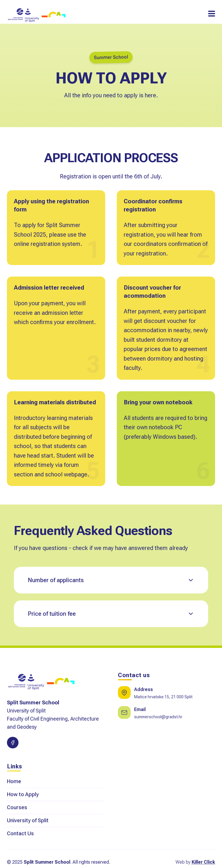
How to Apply (23, 794)
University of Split (28, 820)
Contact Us (20, 833)
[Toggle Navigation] (212, 14)
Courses (17, 807)
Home (14, 781)
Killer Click (203, 862)
